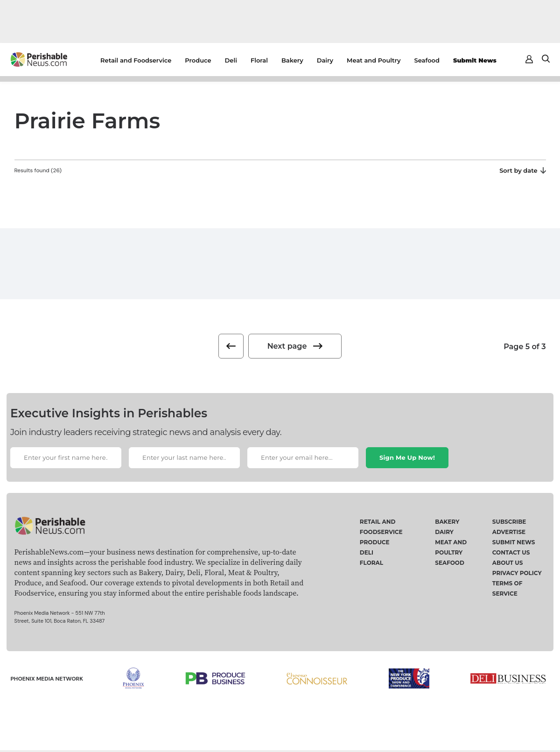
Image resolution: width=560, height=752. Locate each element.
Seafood (427, 60)
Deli (231, 60)
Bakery (292, 60)
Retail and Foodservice (136, 60)
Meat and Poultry (374, 60)
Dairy (325, 60)
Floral (259, 60)
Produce (198, 60)
